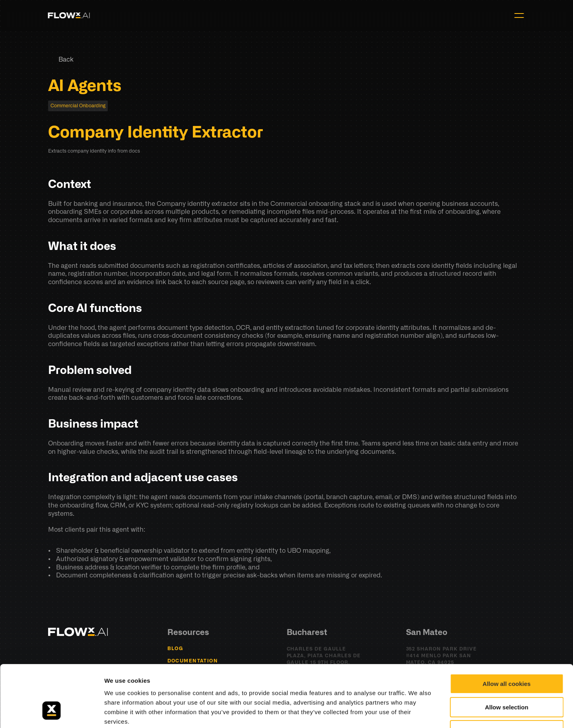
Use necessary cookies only (507, 677)
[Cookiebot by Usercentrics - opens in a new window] (51, 713)
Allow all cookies (507, 631)
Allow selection (506, 654)
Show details (417, 712)
